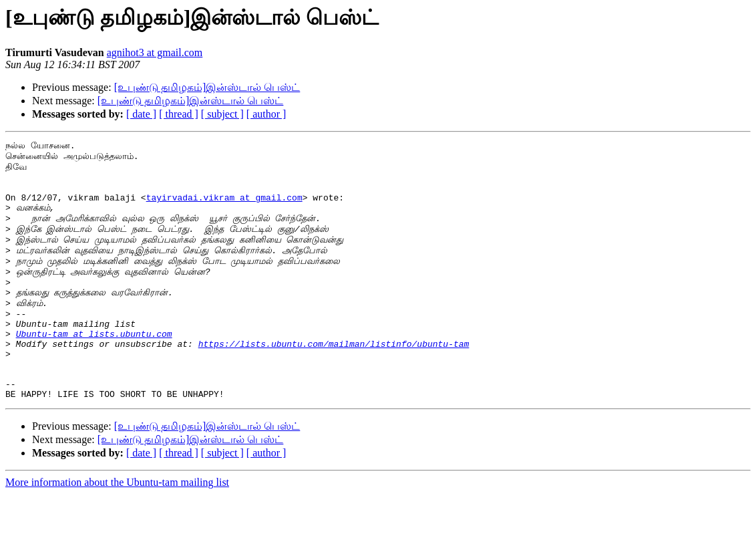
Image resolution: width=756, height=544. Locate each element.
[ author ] (266, 114)
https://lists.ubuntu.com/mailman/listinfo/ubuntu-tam (334, 384)
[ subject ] (222, 114)
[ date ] (141, 114)
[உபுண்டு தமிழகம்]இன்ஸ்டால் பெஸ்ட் (207, 87)
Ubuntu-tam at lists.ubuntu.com (94, 372)
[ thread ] (179, 114)
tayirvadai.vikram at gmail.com (224, 209)
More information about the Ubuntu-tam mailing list (117, 532)
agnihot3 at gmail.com (155, 52)
